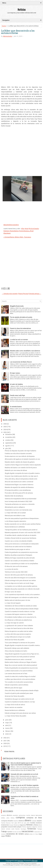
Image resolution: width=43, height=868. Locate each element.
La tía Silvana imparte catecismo (15, 521)
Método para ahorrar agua (13, 688)
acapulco (4, 815)
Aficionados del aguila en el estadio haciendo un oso (22, 459)
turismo (10, 832)
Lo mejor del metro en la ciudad (15, 513)
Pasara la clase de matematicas (20, 328)
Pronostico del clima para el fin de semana (19, 493)
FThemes (15, 863)
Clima (12, 818)
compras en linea (34, 818)
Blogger (35, 861)
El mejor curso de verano (13, 592)
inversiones (5, 825)
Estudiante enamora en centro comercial (18, 659)
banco (33, 815)
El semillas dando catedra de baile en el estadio (21, 535)
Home (4, 26)
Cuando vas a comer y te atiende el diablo (19, 541)
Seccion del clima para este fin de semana (19, 575)
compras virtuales (7, 821)
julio (7, 448)
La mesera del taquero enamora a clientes (19, 614)
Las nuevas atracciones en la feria (16, 674)
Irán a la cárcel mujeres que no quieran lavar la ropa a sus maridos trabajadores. (26, 764)
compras (20, 818)
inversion (39, 823)
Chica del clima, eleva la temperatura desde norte (21, 479)
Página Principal (23, 294)
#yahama (6, 231)
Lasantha (34, 863)
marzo (7, 728)
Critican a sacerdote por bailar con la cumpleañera (21, 564)
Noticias (22, 9)
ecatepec (34, 821)
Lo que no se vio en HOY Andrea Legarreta (24, 785)
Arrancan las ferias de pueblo (15, 640)
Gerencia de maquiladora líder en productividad (21, 499)
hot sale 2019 (16, 823)
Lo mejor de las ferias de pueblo (16, 716)
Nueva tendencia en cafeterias (15, 710)
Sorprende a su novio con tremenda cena (18, 510)
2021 (5, 741)
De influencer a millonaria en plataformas (18, 620)
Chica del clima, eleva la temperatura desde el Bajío (22, 609)
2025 (5, 427)
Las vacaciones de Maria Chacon (21, 362)
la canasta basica (16, 407)
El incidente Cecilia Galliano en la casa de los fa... (21, 617)
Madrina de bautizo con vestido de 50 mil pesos (21, 468)
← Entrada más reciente (10, 294)
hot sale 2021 (25, 823)
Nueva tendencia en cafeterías (15, 527)
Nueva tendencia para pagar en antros (17, 549)
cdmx (8, 818)
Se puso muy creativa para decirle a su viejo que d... (22, 476)
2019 (5, 746)
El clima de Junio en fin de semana (16, 566)
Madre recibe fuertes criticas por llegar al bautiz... (21, 662)
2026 (5, 424)
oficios (40, 825)
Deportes (16, 821)
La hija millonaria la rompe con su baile (18, 637)
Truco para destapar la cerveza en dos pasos (20, 643)
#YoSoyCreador (34, 229)
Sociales (18, 829)
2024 (5, 430)
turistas (19, 832)
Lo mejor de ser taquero (13, 603)
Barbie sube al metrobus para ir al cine (17, 600)
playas (19, 827)
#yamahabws (14, 231)
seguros (35, 827)
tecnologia (23, 829)
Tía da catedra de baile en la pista (21, 317)
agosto (8, 446)
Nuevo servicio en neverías (14, 707)
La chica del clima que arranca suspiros (18, 634)
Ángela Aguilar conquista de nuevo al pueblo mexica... (23, 473)
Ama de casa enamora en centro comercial (19, 482)
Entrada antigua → (35, 294)
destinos (21, 821)
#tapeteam (7, 233)
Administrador (8, 36)
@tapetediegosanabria (11, 225)
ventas (27, 834)
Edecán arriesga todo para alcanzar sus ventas (20, 580)
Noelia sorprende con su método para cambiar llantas (23, 524)
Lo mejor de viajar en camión (14, 623)
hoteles (33, 823)
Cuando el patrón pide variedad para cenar (19, 693)
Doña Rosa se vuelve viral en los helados (18, 547)
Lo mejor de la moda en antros (15, 705)
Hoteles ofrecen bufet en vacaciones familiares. (21, 538)
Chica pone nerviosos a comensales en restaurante (22, 544)
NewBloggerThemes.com (32, 865)
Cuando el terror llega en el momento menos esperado (23, 465)
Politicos (24, 827)
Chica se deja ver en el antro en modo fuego (19, 583)
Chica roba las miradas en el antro (16, 651)
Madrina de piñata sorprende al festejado (19, 555)
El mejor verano (15, 373)
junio (7, 720)
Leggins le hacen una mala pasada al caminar (20, 657)
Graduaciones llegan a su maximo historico (19, 485)
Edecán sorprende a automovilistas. (17, 685)
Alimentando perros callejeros (15, 507)
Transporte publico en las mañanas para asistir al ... (22, 530)
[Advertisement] (21, 63)
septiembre (9, 443)
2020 (5, 743)
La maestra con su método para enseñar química (21, 586)
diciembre (9, 434)
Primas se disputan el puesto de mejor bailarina (20, 451)
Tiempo (40, 829)
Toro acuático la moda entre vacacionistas (19, 682)
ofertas (36, 825)
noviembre (9, 437)
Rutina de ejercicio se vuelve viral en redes (19, 631)
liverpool (11, 825)
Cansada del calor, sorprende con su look (24, 774)
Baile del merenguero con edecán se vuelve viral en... (22, 597)
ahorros (9, 815)
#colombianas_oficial (26, 231)
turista (15, 832)
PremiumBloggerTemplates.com (13, 865)
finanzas (8, 823)
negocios (23, 825)
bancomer (39, 815)
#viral (26, 229)
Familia (3, 823)
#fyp (23, 229)
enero (7, 734)
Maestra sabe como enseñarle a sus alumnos (25, 351)
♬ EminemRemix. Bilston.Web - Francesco (17, 237)
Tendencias (32, 829)
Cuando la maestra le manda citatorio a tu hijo (20, 611)
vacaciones (28, 831)
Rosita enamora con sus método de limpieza (20, 456)
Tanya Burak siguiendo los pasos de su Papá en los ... (22, 654)
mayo (7, 723)
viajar (40, 834)
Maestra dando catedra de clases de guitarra (20, 462)
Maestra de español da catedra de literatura (19, 487)
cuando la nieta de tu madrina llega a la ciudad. (20, 676)
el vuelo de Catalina (16, 384)
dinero (28, 820)
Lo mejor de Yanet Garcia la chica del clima (19, 628)
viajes (3, 836)
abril (7, 725)
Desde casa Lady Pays (17, 395)
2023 (5, 432)
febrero (8, 731)
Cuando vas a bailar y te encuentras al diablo (19, 561)
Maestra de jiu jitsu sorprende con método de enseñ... (23, 589)
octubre (8, 440)
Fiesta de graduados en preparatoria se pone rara (21, 552)
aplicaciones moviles (25, 815)
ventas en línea (34, 834)
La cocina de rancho (12, 569)
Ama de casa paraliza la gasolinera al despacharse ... (22, 518)
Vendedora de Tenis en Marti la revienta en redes (21, 606)
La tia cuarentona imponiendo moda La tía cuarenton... (23, 595)
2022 (5, 738)
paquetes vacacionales (9, 827)
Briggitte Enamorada (17, 306)
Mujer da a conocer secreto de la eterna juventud (21, 665)
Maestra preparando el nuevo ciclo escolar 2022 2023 (22, 532)
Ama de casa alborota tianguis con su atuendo (20, 578)
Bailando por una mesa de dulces (16, 470)
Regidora (29, 827)
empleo (39, 821)
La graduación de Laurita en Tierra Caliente (19, 626)
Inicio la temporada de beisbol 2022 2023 (18, 501)
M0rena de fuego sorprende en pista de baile (20, 558)
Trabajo (4, 832)
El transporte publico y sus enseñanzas (18, 490)
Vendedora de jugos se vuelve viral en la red (19, 699)
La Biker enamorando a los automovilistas (19, 671)
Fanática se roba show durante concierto (18, 453)
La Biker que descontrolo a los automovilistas (18, 32)
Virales (8, 836)
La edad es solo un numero (19, 340)
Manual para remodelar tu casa (15, 516)
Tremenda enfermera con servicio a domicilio (20, 504)
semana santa (10, 829)
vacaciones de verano (15, 834)
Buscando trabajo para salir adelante (17, 648)
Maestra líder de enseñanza (14, 496)
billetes (3, 818)
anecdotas (15, 815)
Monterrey (17, 825)
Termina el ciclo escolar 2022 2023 (16, 572)
